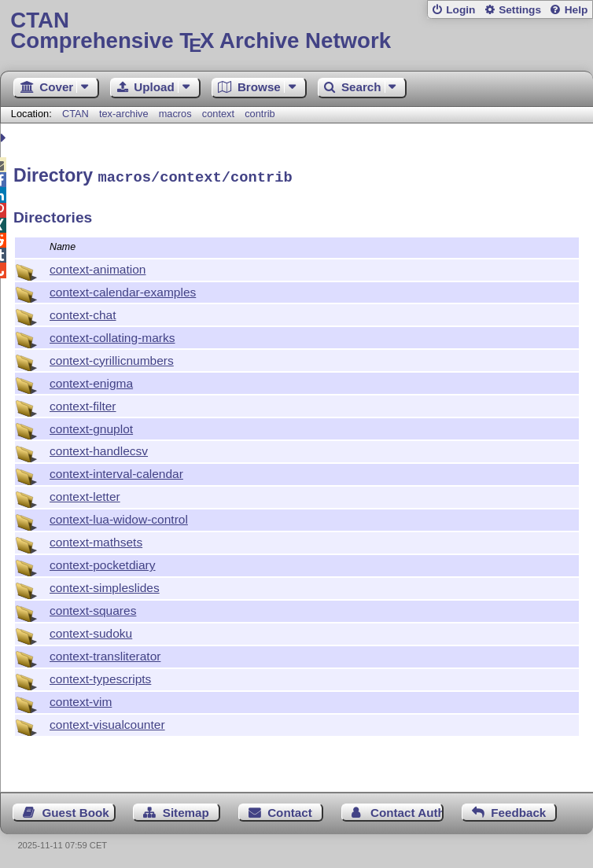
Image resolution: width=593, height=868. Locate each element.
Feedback (518, 810)
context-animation (98, 267)
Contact (290, 810)
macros (175, 114)
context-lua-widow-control (119, 517)
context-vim (81, 699)
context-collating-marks (112, 335)
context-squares (93, 608)
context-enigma (91, 381)
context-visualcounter (107, 722)
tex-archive (124, 114)
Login (460, 10)
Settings (520, 10)
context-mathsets (96, 540)
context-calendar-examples (123, 290)
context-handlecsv (99, 449)
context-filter (83, 404)
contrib (260, 114)
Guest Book (76, 810)
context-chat (83, 313)
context (218, 114)
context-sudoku (91, 631)
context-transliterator (105, 654)
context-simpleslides (105, 585)
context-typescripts (100, 677)
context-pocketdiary (103, 563)
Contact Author (407, 810)
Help (576, 10)
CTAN (76, 114)
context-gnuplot (91, 427)
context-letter (85, 494)
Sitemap (186, 810)
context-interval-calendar (116, 471)
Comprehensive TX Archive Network (296, 31)
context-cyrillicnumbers (112, 358)
